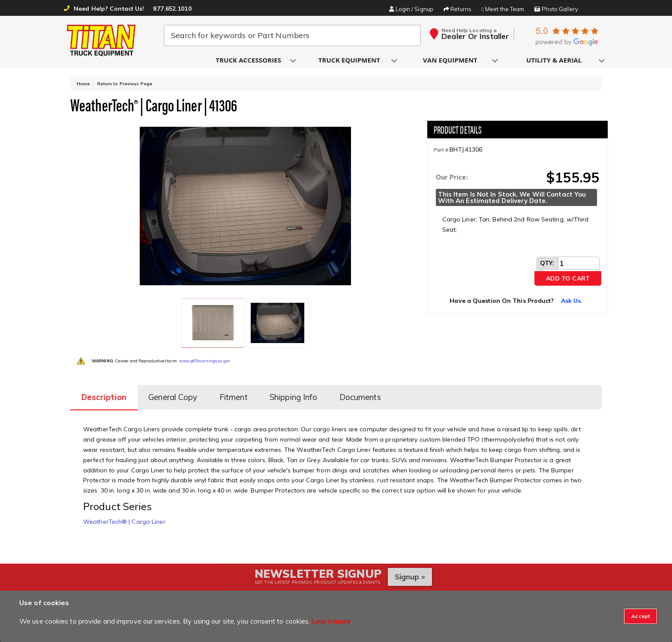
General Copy (175, 393)
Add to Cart (568, 280)
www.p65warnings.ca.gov (205, 358)
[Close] (640, 616)
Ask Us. (572, 302)
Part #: (442, 152)
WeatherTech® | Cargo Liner (124, 517)
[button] (249, 61)
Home (83, 85)
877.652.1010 (172, 9)
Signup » (410, 572)
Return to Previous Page (125, 85)
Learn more (332, 621)
